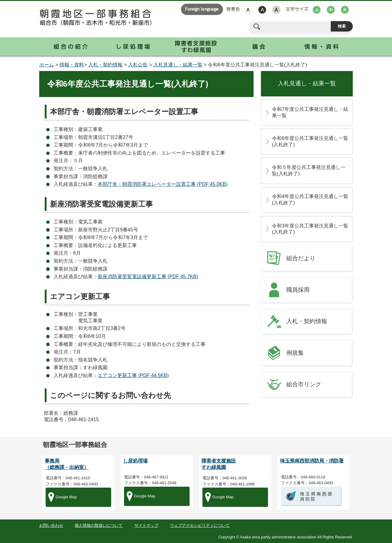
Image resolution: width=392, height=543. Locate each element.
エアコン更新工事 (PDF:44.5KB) (133, 375)
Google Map (66, 497)
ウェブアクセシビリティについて (200, 525)
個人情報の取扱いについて (99, 525)
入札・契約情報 (105, 65)
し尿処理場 (135, 461)
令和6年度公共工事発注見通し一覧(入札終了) (310, 141)
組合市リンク (304, 384)
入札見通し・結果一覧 (178, 65)
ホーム (47, 65)
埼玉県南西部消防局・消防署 (312, 461)
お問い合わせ (51, 525)
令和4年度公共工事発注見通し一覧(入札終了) (310, 200)
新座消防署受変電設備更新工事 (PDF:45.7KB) (148, 277)
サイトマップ (146, 525)
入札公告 (138, 65)
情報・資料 (72, 65)
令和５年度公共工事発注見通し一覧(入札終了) (309, 170)
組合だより (301, 258)
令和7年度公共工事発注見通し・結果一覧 (310, 112)
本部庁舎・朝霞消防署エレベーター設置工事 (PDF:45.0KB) (163, 184)
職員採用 (298, 290)
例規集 (295, 353)
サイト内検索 (256, 26)
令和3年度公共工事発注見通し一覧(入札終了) (310, 229)
